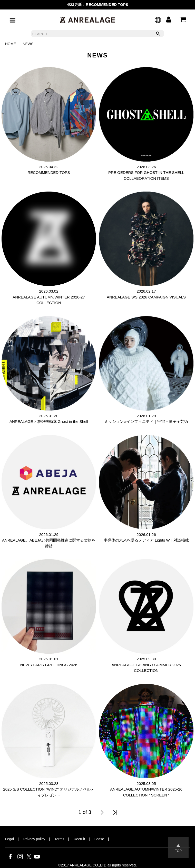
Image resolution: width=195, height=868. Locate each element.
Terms (60, 839)
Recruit (79, 839)
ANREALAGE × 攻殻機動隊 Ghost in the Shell (49, 421)
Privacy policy (34, 839)
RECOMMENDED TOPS (49, 172)
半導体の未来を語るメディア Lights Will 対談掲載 (146, 540)
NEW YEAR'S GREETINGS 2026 (49, 665)
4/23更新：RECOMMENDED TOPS (98, 4)
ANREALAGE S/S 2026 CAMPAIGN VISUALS (146, 297)
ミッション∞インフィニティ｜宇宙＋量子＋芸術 (146, 421)
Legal (9, 839)
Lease (99, 839)
